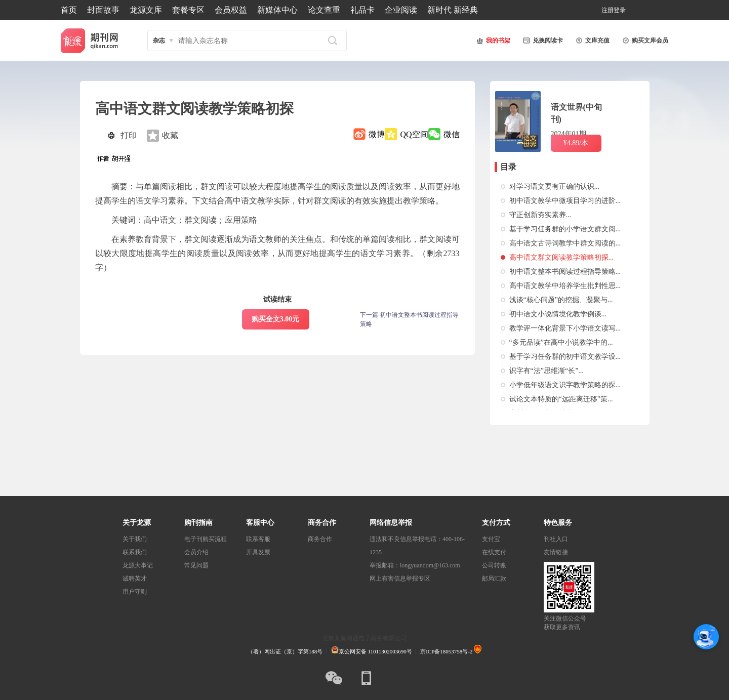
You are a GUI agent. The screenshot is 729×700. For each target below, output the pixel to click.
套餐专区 (188, 10)
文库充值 (591, 40)
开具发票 (258, 552)
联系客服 (258, 539)
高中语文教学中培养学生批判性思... (565, 286)
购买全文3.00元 (276, 319)
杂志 (159, 40)
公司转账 (494, 565)
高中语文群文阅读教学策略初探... (562, 257)
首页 (69, 10)
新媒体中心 (277, 10)
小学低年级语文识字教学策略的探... (565, 385)
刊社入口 (556, 539)
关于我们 (135, 539)
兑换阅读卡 (542, 40)
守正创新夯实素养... (540, 215)
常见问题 (196, 565)
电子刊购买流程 (206, 539)
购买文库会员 (644, 40)
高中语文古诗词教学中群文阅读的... (565, 243)
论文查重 (324, 10)
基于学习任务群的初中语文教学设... (565, 357)
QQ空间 (414, 134)
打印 (129, 135)
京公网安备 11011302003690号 (372, 651)
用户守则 (135, 592)
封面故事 (103, 10)
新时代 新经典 (453, 10)
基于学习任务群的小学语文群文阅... (565, 229)
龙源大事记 (138, 565)
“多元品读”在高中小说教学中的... (561, 342)
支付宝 (491, 539)
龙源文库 (146, 10)
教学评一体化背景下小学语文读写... (565, 328)
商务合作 (320, 539)
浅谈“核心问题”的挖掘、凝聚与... (561, 300)
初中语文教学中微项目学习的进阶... (565, 201)
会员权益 (231, 10)
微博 (377, 134)
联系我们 (135, 552)
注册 (607, 10)
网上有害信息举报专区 (400, 579)
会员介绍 (196, 552)
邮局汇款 (494, 579)
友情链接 (556, 552)
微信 (452, 134)
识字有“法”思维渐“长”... (546, 371)
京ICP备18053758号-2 (446, 651)
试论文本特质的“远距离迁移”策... (561, 399)
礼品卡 (362, 10)
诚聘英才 (135, 579)
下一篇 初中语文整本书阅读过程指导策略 (409, 319)
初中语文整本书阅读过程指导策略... (565, 272)
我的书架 (492, 40)
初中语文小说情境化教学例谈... (558, 314)
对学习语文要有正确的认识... (555, 187)
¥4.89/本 (576, 143)
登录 (620, 10)
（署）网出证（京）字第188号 (285, 651)
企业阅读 (401, 10)
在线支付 (494, 552)
